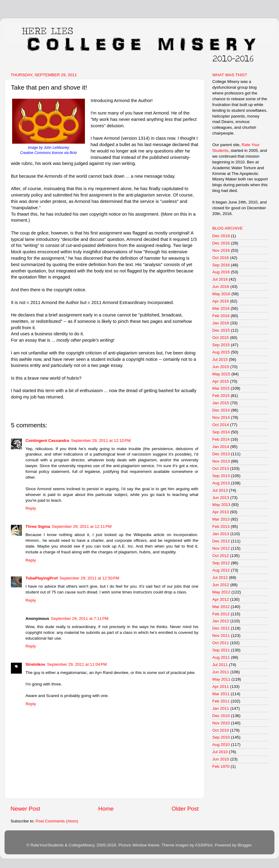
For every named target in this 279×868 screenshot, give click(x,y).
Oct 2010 (221, 730)
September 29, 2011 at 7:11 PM (80, 619)
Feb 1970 (221, 766)
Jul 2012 (220, 578)
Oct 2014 (221, 425)
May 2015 (221, 374)
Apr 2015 (221, 381)
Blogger (244, 845)
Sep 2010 (221, 737)
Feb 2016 (221, 316)
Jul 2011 (220, 665)
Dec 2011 (221, 628)
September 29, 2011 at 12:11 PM (82, 526)
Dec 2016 (221, 243)
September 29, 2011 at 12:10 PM (101, 441)
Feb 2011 (221, 701)
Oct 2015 (221, 338)
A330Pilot (204, 845)
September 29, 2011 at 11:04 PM (77, 664)
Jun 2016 (221, 287)
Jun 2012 (221, 585)
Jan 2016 (221, 323)
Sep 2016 (221, 265)
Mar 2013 (221, 519)
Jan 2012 (221, 621)
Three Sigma (38, 526)
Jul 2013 (220, 490)
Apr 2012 (221, 599)
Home (106, 809)
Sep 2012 (221, 563)
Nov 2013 (221, 461)
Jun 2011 (221, 672)
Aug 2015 (221, 352)
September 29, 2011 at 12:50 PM (89, 578)
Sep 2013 (221, 476)
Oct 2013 (221, 468)
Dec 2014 (221, 410)
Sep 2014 (221, 432)
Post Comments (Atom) (57, 821)
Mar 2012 (221, 607)
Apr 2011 (221, 687)
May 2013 (221, 505)
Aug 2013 (221, 483)
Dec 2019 (221, 236)
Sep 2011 (221, 650)
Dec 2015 (221, 330)
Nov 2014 (221, 417)
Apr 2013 (221, 512)
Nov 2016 (221, 250)
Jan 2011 (221, 708)
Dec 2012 (221, 541)
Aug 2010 (221, 745)
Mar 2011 (221, 694)
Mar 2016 (221, 308)
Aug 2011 (221, 657)
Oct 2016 (221, 258)
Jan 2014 (221, 447)
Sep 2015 (221, 345)
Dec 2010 (221, 716)
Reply (31, 508)
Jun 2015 (221, 367)
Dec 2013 (221, 454)
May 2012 (221, 592)
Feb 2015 (221, 396)
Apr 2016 (221, 301)
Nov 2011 (221, 636)
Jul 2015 (220, 359)
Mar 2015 (221, 388)
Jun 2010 (221, 759)
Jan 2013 (221, 534)
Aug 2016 (221, 272)
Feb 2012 (221, 614)
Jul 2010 (220, 752)
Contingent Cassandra (47, 441)
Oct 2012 (221, 556)
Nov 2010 (221, 723)
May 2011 (221, 679)
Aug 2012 (221, 570)
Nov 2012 (221, 548)
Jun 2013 (221, 498)
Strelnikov (35, 664)
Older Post (185, 809)
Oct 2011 (221, 643)
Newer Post (25, 809)
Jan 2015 (221, 403)
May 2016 (221, 294)
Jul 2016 (220, 279)
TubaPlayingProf (42, 578)
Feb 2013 (221, 526)
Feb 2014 (221, 439)
